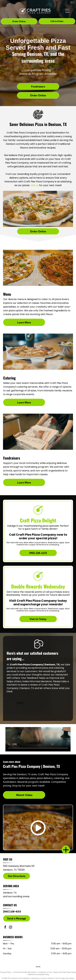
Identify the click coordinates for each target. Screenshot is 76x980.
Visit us (35, 185)
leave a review (29, 685)
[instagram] (11, 928)
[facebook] (5, 928)
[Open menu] (67, 11)
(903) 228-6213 (12, 912)
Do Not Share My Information (25, 972)
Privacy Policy (5, 972)
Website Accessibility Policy (39, 974)
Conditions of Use (45, 972)
